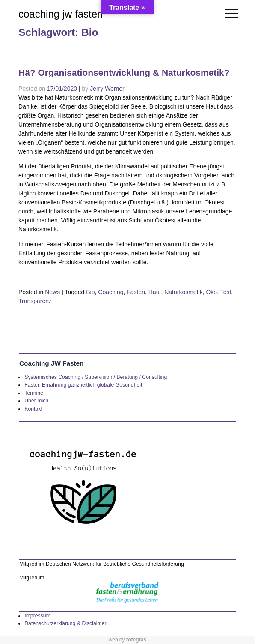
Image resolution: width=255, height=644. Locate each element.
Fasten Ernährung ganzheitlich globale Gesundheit (83, 385)
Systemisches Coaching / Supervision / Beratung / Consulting (96, 377)
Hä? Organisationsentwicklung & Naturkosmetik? (124, 72)
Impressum (37, 616)
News (52, 292)
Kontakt (33, 409)
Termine (34, 393)
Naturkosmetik (183, 292)
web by (128, 640)
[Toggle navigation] (231, 14)
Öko (211, 292)
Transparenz (35, 301)
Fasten (136, 292)
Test (226, 292)
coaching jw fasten (61, 14)
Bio (90, 292)
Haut (155, 292)
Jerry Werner (107, 89)
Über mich (36, 401)
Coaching (111, 292)
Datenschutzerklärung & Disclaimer (65, 623)
